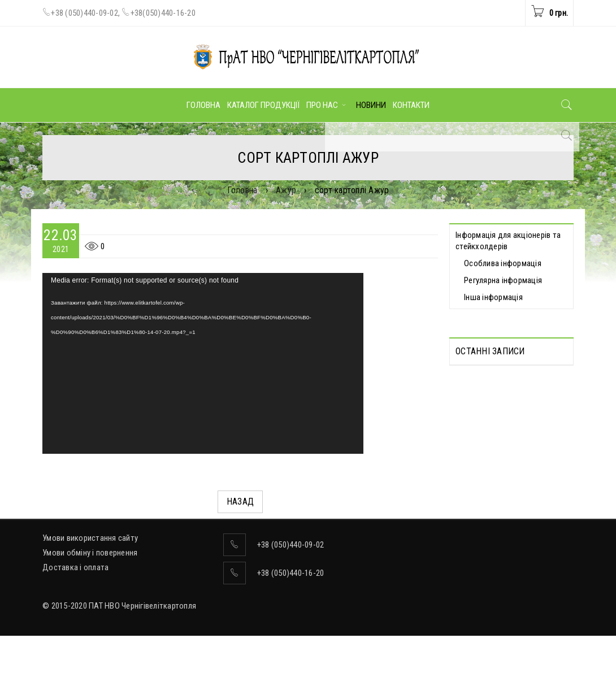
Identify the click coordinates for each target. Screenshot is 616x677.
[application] (203, 363)
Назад (240, 502)
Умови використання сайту (90, 579)
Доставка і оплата (75, 609)
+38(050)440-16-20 (163, 13)
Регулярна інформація (503, 280)
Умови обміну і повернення (90, 594)
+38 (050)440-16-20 (291, 614)
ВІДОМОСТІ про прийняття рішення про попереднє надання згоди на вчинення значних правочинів (504, 481)
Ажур (286, 190)
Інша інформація (493, 297)
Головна (242, 190)
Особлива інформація (503, 263)
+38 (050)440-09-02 (84, 13)
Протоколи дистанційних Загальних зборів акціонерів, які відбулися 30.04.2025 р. (507, 399)
